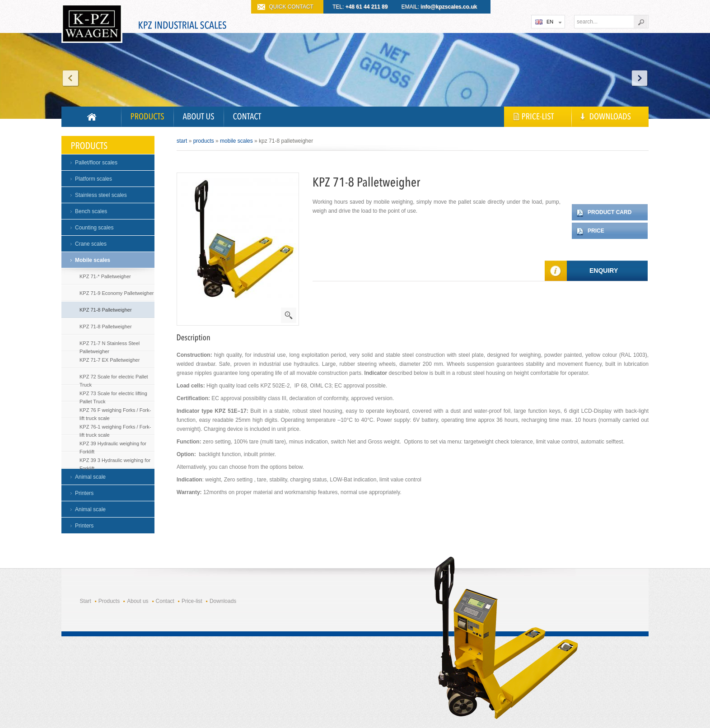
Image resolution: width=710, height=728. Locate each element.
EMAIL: (439, 7)
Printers (84, 493)
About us (138, 601)
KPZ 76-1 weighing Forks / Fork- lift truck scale (115, 429)
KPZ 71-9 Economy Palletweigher (117, 293)
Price (596, 231)
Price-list (192, 601)
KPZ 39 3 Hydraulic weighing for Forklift (115, 462)
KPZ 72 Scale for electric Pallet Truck (114, 379)
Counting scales (94, 228)
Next (640, 78)
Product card (610, 212)
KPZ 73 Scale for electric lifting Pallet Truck (113, 395)
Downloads (223, 601)
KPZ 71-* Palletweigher (105, 276)
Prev (70, 78)
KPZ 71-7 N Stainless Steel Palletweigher (110, 345)
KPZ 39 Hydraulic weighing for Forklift (113, 446)
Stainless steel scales (101, 195)
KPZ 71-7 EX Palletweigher (110, 360)
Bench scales (91, 211)
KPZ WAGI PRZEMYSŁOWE (92, 25)
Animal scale (90, 477)
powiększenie (289, 315)
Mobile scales (93, 260)
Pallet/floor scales (96, 163)
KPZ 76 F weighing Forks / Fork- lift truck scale (115, 412)
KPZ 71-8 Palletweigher (106, 310)
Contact (165, 601)
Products (204, 141)
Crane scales (91, 244)
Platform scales (93, 179)
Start (182, 141)
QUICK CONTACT (291, 7)
